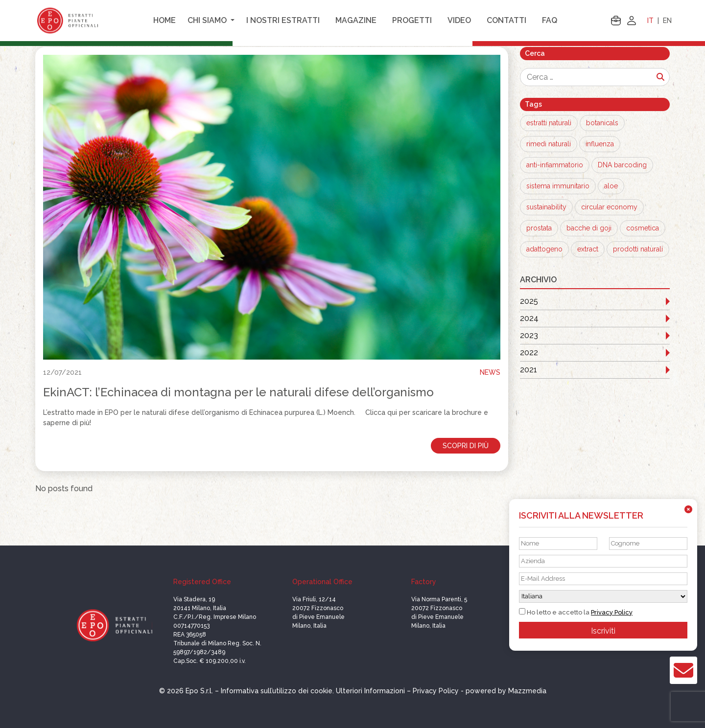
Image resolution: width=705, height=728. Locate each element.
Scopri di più (466, 446)
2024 (529, 318)
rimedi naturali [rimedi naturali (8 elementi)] (549, 144)
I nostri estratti (283, 20)
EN (667, 21)
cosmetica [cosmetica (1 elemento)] (643, 228)
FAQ (550, 20)
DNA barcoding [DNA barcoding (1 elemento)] (622, 165)
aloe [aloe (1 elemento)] (611, 186)
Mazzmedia (527, 691)
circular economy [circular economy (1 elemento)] (609, 207)
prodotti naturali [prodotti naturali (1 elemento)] (638, 249)
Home (164, 20)
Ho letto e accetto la (576, 612)
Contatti (506, 20)
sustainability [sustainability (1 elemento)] (546, 207)
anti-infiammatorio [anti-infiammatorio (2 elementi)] (555, 165)
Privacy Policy (612, 612)
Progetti (412, 20)
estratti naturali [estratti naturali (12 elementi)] (549, 123)
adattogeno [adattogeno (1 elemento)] (544, 249)
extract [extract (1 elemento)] (588, 249)
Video (459, 20)
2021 (529, 370)
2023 (529, 335)
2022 (529, 353)
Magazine (356, 20)
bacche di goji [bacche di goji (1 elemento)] (589, 228)
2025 (529, 301)
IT (650, 21)
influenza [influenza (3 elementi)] (600, 144)
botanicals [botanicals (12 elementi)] (602, 123)
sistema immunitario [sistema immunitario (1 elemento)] (558, 186)
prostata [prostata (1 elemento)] (539, 228)
